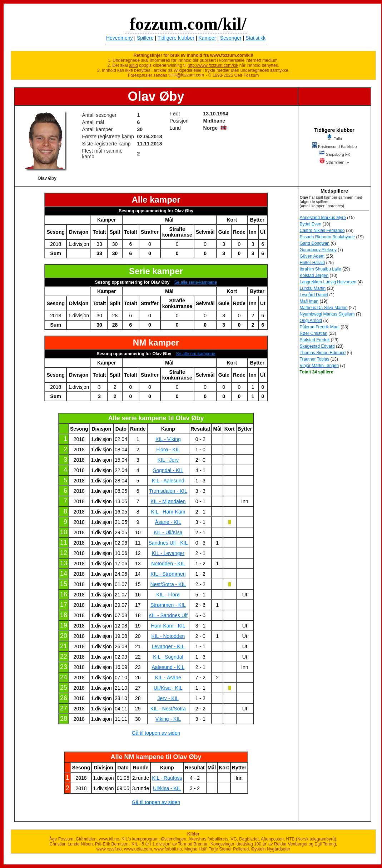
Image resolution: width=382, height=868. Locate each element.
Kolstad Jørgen (314, 276)
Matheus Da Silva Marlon (324, 308)
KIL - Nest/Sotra (168, 709)
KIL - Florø (168, 595)
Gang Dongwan (315, 243)
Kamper (207, 38)
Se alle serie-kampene (196, 282)
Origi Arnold (311, 321)
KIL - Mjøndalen (168, 501)
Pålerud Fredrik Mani (320, 327)
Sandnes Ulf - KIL (168, 543)
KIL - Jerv (168, 460)
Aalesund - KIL (168, 667)
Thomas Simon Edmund (323, 353)
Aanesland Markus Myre (323, 218)
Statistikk (256, 38)
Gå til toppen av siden (156, 733)
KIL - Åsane (168, 678)
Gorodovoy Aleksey (318, 250)
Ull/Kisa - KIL (168, 688)
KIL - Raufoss (167, 778)
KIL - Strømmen (168, 574)
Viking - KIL (168, 719)
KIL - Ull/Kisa (168, 532)
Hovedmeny (120, 38)
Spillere (145, 38)
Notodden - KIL (168, 564)
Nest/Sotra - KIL (168, 584)
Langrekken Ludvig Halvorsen (328, 282)
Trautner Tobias (315, 359)
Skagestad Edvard (317, 346)
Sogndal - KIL (168, 470)
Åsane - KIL (168, 522)
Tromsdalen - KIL (168, 491)
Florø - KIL (168, 450)
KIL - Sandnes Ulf (168, 615)
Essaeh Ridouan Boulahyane (328, 237)
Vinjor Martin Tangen (319, 366)
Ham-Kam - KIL (168, 626)
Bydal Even (311, 224)
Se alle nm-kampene (195, 354)
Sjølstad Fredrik (315, 340)
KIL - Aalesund (168, 481)
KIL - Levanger (168, 553)
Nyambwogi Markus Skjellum (327, 314)
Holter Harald (312, 263)
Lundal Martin (313, 288)
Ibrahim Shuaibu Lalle (321, 269)
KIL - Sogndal (168, 657)
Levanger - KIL (168, 646)
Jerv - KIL (168, 698)
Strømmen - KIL (168, 605)
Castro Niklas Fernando (322, 230)
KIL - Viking (168, 439)
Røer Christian (314, 333)
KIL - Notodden (168, 636)
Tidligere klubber (176, 38)
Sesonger (231, 38)
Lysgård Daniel (314, 295)
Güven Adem (312, 256)
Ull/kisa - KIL (167, 788)
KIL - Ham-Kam (168, 512)
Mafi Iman (309, 301)
